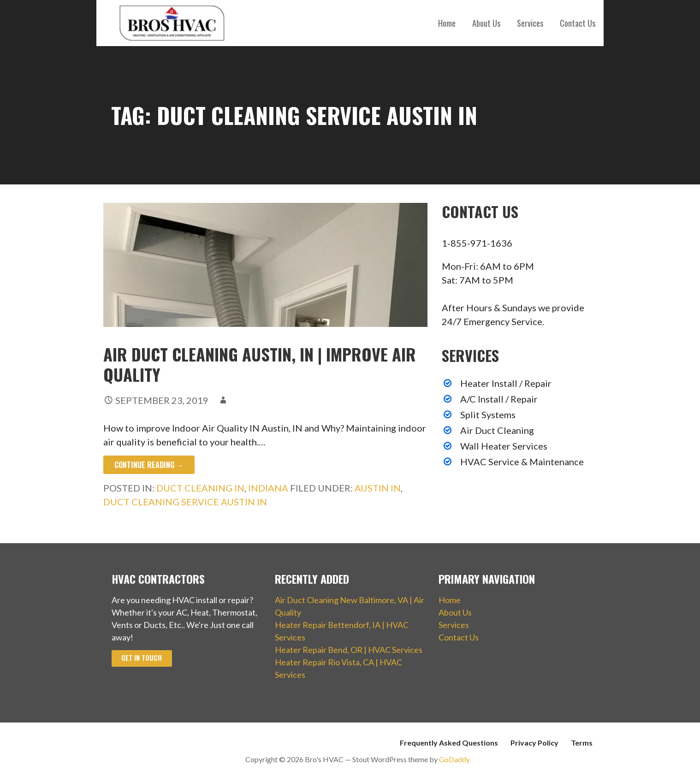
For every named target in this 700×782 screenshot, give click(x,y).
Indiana (268, 488)
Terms (582, 743)
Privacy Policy (534, 743)
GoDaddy (454, 759)
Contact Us (578, 23)
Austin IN (378, 488)
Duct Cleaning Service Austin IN (185, 502)
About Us (486, 23)
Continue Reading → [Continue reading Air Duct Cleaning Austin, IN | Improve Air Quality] (149, 465)
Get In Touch (142, 658)
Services (530, 23)
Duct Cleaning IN (200, 488)
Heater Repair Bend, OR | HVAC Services (349, 650)
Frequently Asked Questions (449, 743)
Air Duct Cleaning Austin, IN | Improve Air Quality (260, 364)
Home (447, 23)
